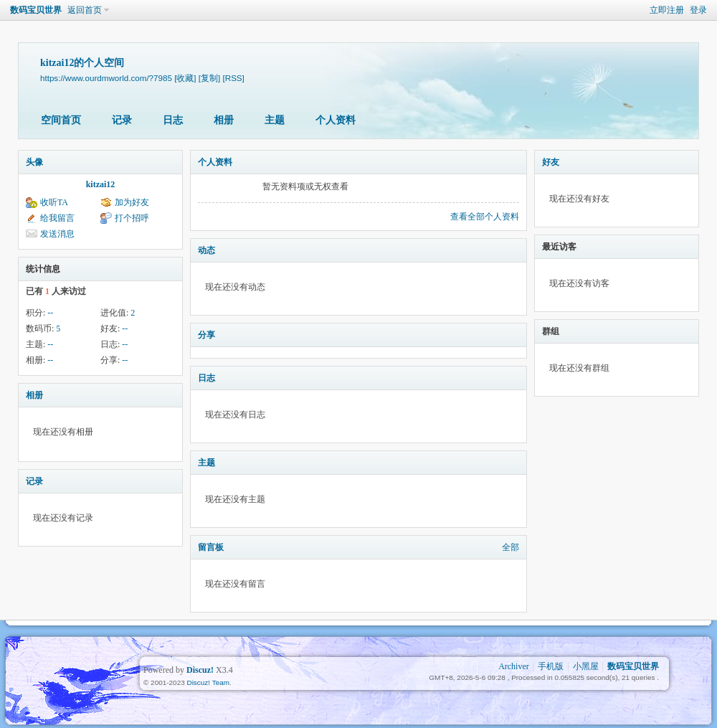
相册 (224, 120)
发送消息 (57, 234)
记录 (122, 120)
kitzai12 (101, 184)
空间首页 (61, 120)
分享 (206, 335)
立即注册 (667, 10)
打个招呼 (132, 218)
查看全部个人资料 (485, 217)
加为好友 (132, 202)
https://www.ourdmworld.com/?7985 (106, 78)
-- (50, 313)
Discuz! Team (208, 682)
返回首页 (85, 10)
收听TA (54, 202)
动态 (206, 250)
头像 (34, 162)
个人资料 (336, 120)
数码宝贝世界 (36, 10)
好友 (551, 162)
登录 (698, 10)
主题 (275, 120)
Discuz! (200, 670)
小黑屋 (586, 666)
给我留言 (57, 218)
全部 (511, 547)
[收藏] (185, 78)
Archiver (514, 666)
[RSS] (234, 78)
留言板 (211, 547)
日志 (173, 120)
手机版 (551, 666)
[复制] (209, 78)
